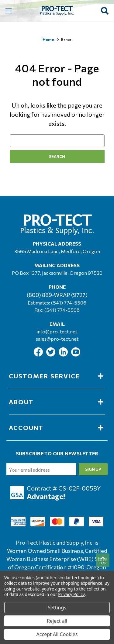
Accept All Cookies (57, 634)
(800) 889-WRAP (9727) (57, 295)
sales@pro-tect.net (57, 339)
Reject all (57, 621)
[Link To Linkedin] (64, 355)
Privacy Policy (71, 594)
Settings (57, 608)
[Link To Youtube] (76, 355)
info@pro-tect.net (57, 331)
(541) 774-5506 (69, 303)
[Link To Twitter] (51, 355)
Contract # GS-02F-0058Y (64, 488)
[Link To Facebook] (39, 355)
